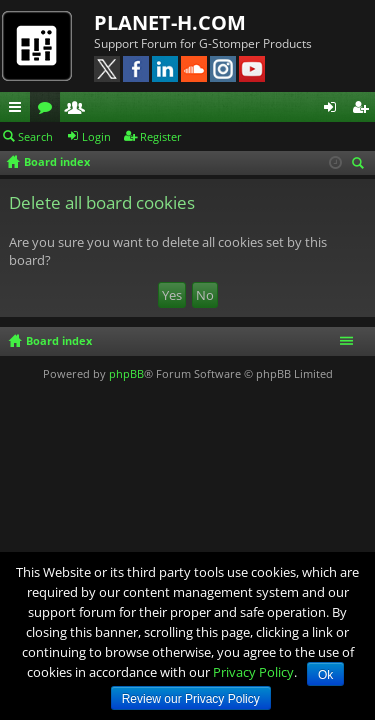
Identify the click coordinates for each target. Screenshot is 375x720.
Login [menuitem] (334, 110)
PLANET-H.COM (170, 22)
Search (35, 136)
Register (161, 136)
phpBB (126, 373)
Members (79, 110)
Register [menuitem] (364, 110)
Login (96, 136)
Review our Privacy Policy (191, 699)
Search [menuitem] (361, 164)
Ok (325, 675)
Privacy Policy (253, 672)
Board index (59, 340)
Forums (49, 110)
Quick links (19, 110)
